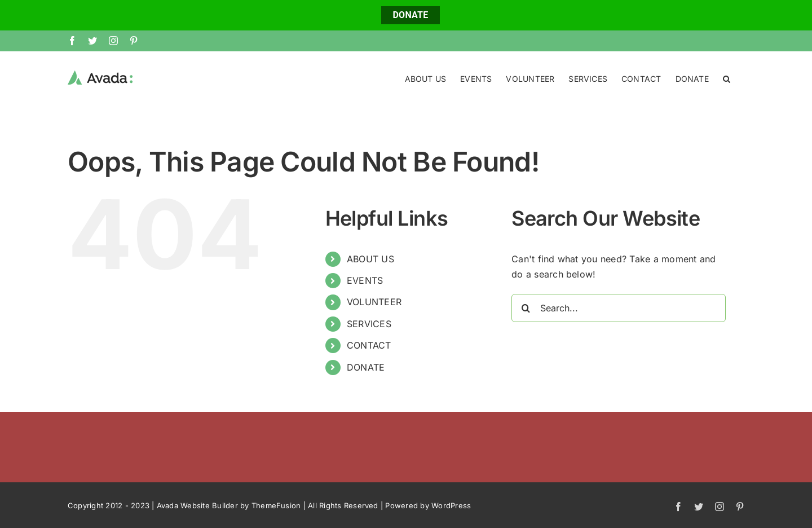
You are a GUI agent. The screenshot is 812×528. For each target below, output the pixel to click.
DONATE (410, 15)
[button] (727, 78)
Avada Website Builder (197, 505)
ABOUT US (370, 258)
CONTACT (369, 345)
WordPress (451, 505)
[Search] (526, 307)
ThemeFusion (276, 505)
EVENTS (365, 280)
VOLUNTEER (374, 301)
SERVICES (369, 323)
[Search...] (619, 307)
